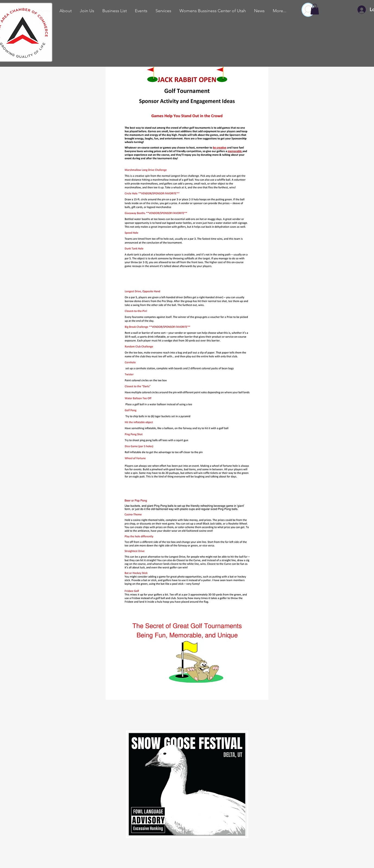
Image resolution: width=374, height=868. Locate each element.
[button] (315, 9)
